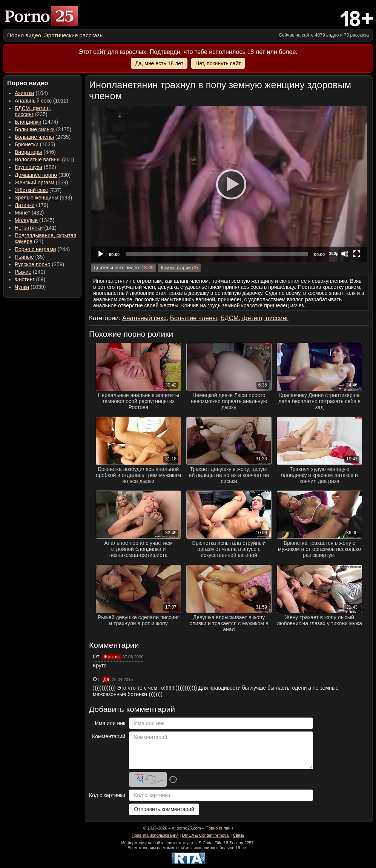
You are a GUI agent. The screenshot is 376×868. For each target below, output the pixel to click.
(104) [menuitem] (31, 93)
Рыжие (23, 272)
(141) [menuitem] (36, 228)
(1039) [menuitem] (30, 287)
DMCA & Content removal (206, 835)
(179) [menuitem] (31, 205)
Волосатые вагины (38, 159)
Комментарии (176, 268)
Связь (238, 835)
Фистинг (25, 279)
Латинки (25, 205)
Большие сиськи (35, 129)
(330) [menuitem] (43, 175)
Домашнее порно (36, 175)
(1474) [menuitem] (36, 122)
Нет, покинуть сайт (218, 63)
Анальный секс (33, 101)
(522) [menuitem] (35, 167)
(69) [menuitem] (30, 279)
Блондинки (28, 122)
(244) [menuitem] (42, 249)
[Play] (229, 184)
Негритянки (29, 228)
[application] (229, 184)
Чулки (22, 287)
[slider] (217, 254)
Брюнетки (27, 144)
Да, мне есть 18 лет (159, 63)
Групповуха (28, 167)
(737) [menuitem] (38, 190)
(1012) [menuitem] (41, 101)
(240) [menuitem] (30, 272)
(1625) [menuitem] (35, 144)
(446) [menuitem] (35, 152)
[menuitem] (24, 35)
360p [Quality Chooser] (334, 253)
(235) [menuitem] (33, 111)
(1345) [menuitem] (35, 220)
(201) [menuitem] (45, 159)
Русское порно (33, 264)
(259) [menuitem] (39, 264)
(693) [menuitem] (43, 198)
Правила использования (155, 835)
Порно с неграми (35, 249)
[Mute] (345, 254)
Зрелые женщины (37, 198)
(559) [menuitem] (41, 182)
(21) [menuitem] (45, 238)
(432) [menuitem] (29, 213)
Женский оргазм (35, 182)
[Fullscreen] (357, 254)
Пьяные (24, 257)
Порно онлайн (219, 828)
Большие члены (34, 137)
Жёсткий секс (31, 190)
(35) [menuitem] (30, 257)
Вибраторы (28, 152)
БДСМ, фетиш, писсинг (33, 111)
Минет (22, 213)
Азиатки (24, 93)
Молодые (26, 220)
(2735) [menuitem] (43, 137)
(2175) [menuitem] (43, 129)
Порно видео (24, 35)
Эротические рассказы (74, 35)
